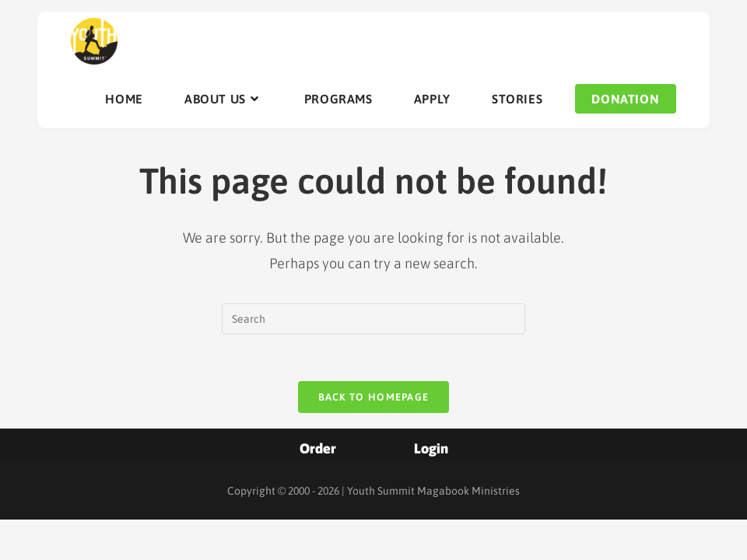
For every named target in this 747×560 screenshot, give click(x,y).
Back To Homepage (374, 397)
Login (431, 448)
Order (318, 448)
